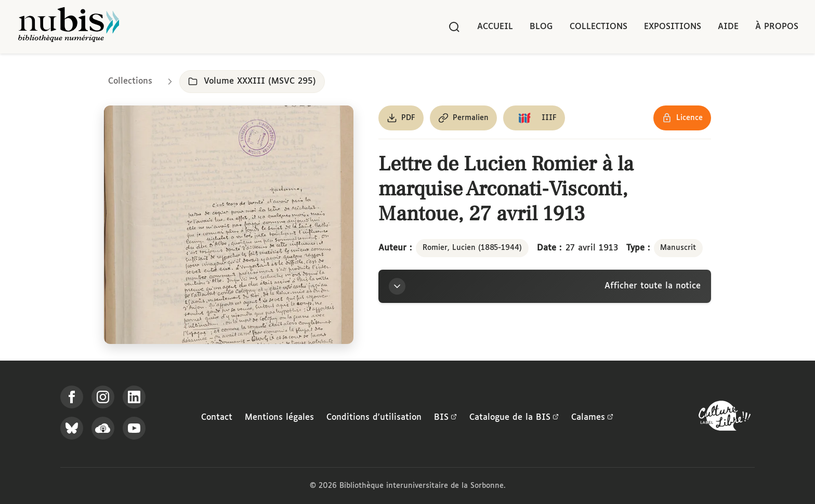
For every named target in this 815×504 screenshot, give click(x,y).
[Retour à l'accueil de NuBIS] (69, 27)
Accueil (495, 27)
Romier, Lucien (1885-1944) (472, 248)
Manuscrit (678, 248)
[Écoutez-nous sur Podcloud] (103, 428)
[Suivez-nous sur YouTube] (134, 428)
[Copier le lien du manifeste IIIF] (534, 118)
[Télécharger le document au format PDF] (401, 118)
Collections (599, 27)
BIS (445, 418)
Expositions (673, 27)
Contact (217, 417)
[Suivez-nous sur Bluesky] (72, 428)
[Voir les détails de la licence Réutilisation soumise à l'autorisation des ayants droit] (682, 118)
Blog (541, 27)
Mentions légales (279, 417)
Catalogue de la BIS (514, 418)
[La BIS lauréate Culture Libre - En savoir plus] (725, 418)
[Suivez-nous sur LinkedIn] (134, 397)
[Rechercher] (454, 27)
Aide (728, 27)
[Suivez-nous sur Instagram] (103, 397)
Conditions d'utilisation (374, 417)
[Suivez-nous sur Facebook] (72, 397)
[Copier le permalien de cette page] (463, 118)
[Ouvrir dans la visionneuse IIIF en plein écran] (229, 225)
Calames (592, 418)
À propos (777, 27)
